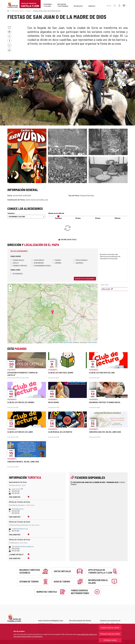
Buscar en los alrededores (85, 279)
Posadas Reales (17, 260)
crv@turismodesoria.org (20, 529)
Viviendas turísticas (19, 266)
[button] (125, 5)
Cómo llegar (106, 289)
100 (118, 218)
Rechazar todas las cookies (110, 634)
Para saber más (15, 497)
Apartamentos (38, 263)
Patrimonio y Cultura (18, 11)
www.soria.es (17, 489)
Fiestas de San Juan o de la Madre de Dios (47, 11)
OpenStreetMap (68, 343)
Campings (57, 263)
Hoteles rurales (80, 260)
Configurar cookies (110, 640)
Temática (11, 213)
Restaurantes (17, 274)
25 (78, 218)
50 (98, 218)
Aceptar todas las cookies (110, 628)
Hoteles (15, 263)
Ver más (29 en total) (69, 239)
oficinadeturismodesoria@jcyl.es (23, 546)
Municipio (58, 218)
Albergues (78, 263)
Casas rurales (38, 260)
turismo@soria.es (18, 509)
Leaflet (55, 343)
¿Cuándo (16, 554)
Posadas (57, 260)
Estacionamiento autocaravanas (42, 266)
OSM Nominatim (92, 343)
